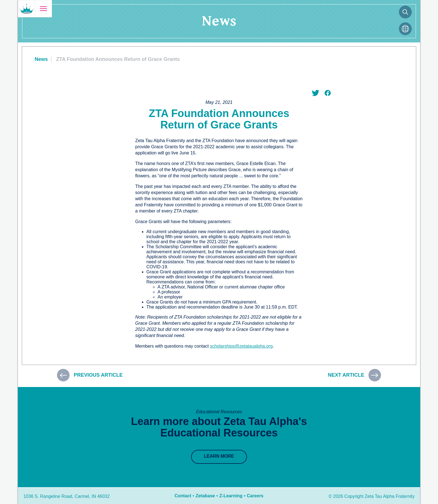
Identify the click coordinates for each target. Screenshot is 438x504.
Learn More (219, 456)
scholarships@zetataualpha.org (241, 346)
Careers (255, 496)
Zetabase (205, 496)
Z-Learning (231, 496)
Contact (183, 496)
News (41, 59)
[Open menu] (43, 9)
